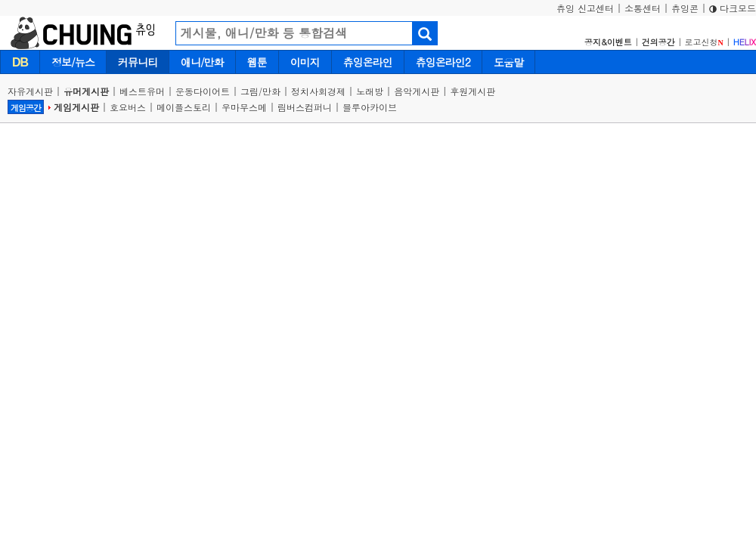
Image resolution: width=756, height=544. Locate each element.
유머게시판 (86, 91)
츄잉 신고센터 (585, 8)
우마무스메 (244, 107)
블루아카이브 (370, 107)
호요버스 (128, 107)
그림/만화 (260, 91)
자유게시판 (30, 91)
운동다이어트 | (208, 91)
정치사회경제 (318, 91)
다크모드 (733, 8)
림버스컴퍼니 (305, 107)
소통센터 (643, 8)
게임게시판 (76, 107)
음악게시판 (417, 91)
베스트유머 (142, 91)
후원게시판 (472, 91)
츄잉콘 (685, 8)
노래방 (370, 91)
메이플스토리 (184, 107)
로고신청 (704, 42)
